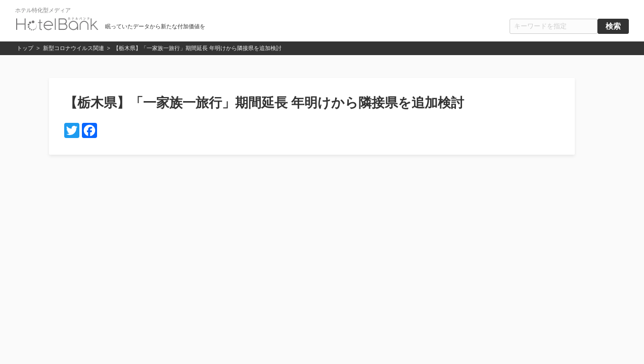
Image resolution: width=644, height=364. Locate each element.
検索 (613, 26)
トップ (25, 48)
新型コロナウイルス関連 (74, 48)
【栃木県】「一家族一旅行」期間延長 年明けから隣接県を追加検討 (197, 48)
